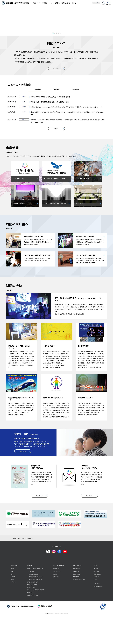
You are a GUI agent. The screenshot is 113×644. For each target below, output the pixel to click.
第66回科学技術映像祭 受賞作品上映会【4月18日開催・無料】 (51, 128)
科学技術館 (32, 603)
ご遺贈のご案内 (77, 605)
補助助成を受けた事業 (33, 626)
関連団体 (13, 611)
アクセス (13, 613)
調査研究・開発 (31, 618)
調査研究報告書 (97, 605)
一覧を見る (57, 160)
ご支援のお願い (77, 600)
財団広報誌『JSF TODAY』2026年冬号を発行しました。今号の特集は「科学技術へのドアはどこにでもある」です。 (67, 138)
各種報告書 (96, 608)
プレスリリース (57, 603)
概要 (12, 603)
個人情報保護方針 (98, 618)
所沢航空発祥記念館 (34, 605)
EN (97, 3)
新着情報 (38, 121)
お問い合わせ (109, 5)
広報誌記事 (75, 121)
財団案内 (96, 600)
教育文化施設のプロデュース (36, 608)
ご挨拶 (13, 600)
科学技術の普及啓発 (32, 616)
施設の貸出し (30, 624)
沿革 (12, 605)
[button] (111, 34)
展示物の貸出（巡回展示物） (36, 611)
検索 (103, 5)
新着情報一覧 (56, 600)
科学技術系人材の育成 (33, 613)
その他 (95, 611)
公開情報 (13, 608)
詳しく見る (57, 100)
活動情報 (56, 121)
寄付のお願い (76, 608)
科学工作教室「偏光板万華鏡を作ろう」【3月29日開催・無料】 (50, 133)
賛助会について (77, 603)
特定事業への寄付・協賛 (79, 611)
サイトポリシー (97, 615)
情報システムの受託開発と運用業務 (36, 621)
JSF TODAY (96, 603)
